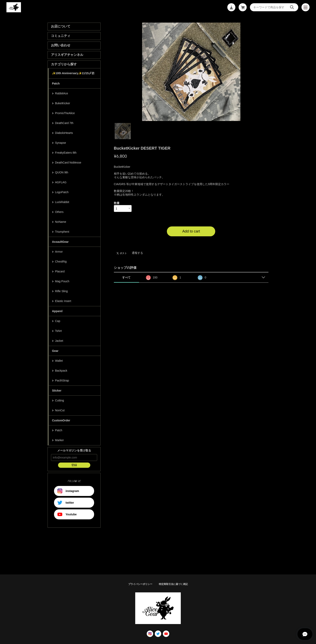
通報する (137, 253)
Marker (59, 440)
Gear (55, 351)
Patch (56, 83)
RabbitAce (62, 93)
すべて (126, 277)
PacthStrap (62, 380)
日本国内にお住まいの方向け (191, 241)
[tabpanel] (191, 72)
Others (59, 212)
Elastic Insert (63, 301)
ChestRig (61, 262)
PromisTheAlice (65, 113)
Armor (59, 252)
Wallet (59, 361)
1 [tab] (123, 131)
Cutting (59, 400)
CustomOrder (61, 420)
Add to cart (191, 231)
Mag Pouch (62, 281)
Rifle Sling (61, 291)
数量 (117, 203)
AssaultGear (60, 242)
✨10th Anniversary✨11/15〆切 (73, 73)
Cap (58, 321)
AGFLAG (61, 182)
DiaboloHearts (64, 133)
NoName (61, 222)
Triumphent (62, 232)
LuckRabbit (62, 202)
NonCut (60, 410)
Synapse (60, 143)
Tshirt (58, 331)
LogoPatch (62, 192)
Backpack (61, 371)
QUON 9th (62, 172)
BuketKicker (63, 103)
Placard (60, 271)
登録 (74, 465)
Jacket (59, 341)
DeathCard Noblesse (68, 163)
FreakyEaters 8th (66, 153)
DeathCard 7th (64, 123)
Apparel (57, 311)
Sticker (57, 391)
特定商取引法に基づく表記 (173, 584)
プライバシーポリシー (140, 584)
